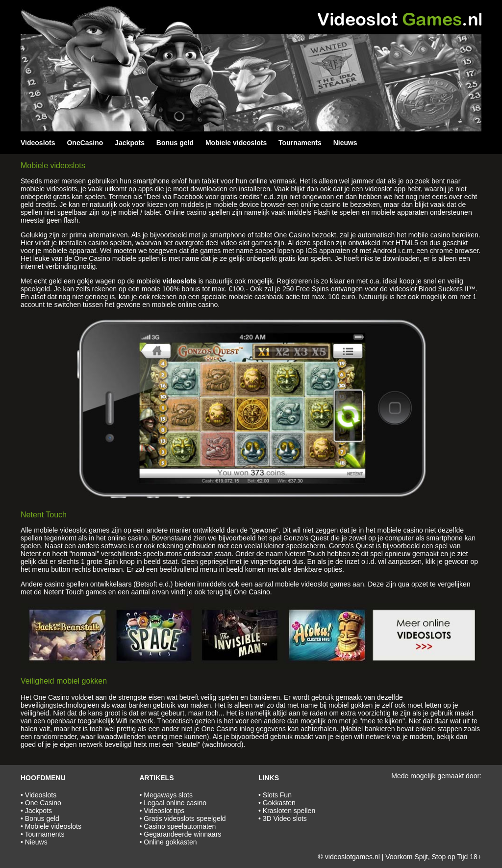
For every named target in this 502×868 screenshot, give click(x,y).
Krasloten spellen (289, 811)
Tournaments (300, 143)
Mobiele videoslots (236, 143)
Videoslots (38, 143)
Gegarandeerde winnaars (182, 834)
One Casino (43, 803)
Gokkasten (279, 803)
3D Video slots (285, 818)
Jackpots (130, 143)
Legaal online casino (175, 803)
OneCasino (85, 143)
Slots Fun (277, 795)
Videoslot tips (164, 811)
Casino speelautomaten (180, 826)
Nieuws (345, 143)
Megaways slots (168, 795)
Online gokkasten (170, 842)
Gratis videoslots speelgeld (185, 818)
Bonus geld (175, 143)
